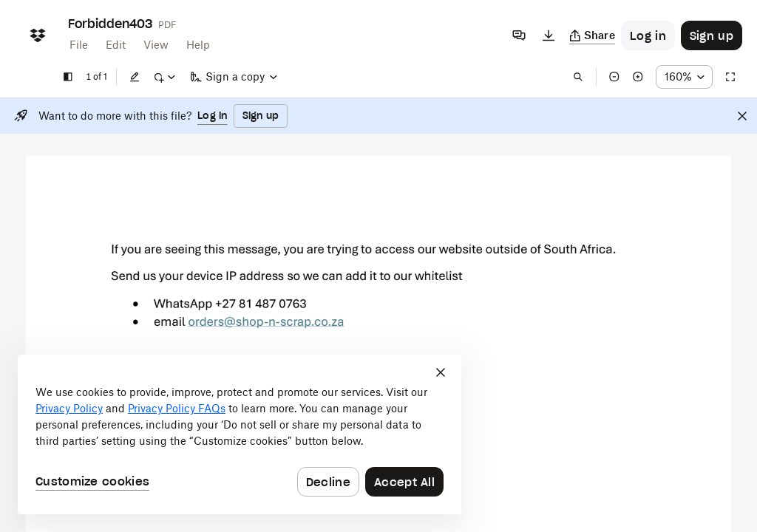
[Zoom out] (614, 77)
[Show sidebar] (68, 77)
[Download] (549, 35)
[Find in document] (578, 77)
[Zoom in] (638, 77)
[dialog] (240, 434)
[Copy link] (593, 35)
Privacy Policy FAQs (177, 408)
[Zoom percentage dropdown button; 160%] (684, 77)
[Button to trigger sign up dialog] (712, 35)
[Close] (742, 116)
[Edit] (135, 77)
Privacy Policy (69, 408)
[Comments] (519, 35)
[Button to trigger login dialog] (648, 35)
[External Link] (267, 326)
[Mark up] (164, 77)
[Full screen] (730, 77)
